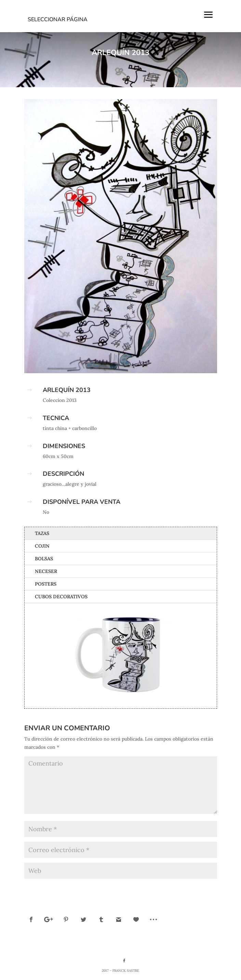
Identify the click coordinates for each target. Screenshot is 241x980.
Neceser (46, 571)
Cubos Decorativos (61, 597)
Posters (46, 584)
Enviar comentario (186, 889)
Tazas (42, 533)
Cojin (42, 546)
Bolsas (44, 559)
